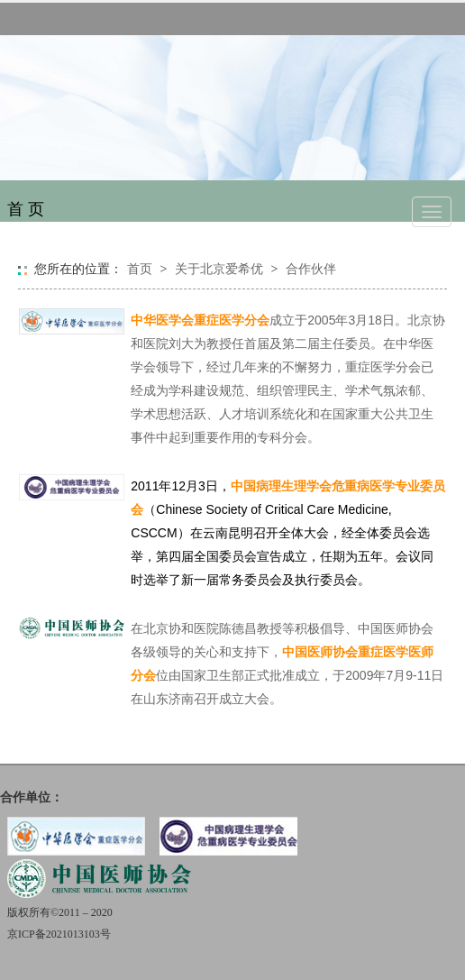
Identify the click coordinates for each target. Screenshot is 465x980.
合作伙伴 (311, 269)
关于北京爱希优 (219, 269)
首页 (140, 269)
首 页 (26, 209)
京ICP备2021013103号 (59, 934)
